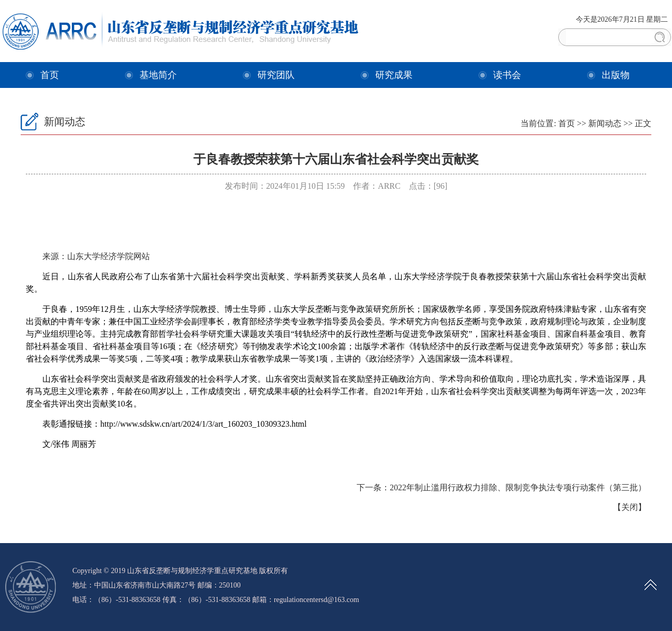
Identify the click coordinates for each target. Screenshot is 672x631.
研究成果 (394, 75)
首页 (50, 75)
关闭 (630, 507)
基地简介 (158, 75)
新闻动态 (605, 123)
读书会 (507, 75)
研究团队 (276, 75)
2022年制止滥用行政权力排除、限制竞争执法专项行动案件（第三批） (518, 487)
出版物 (616, 75)
